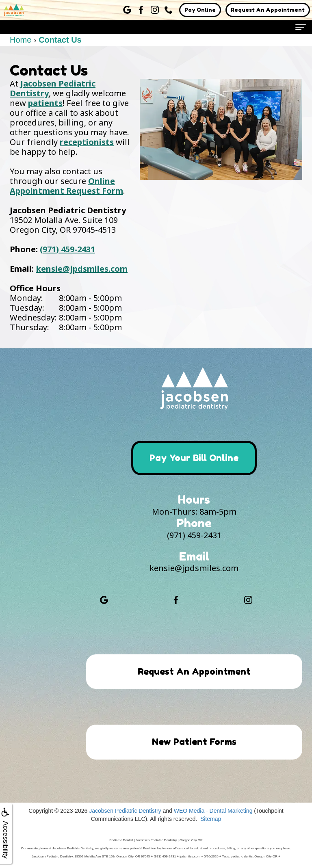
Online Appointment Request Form (66, 186)
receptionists (87, 142)
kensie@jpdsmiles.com (82, 269)
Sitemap (211, 819)
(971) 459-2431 (67, 249)
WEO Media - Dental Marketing (213, 811)
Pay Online (200, 10)
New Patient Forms (194, 742)
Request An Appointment (268, 10)
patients (45, 103)
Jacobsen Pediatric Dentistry (53, 88)
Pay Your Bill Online (194, 458)
